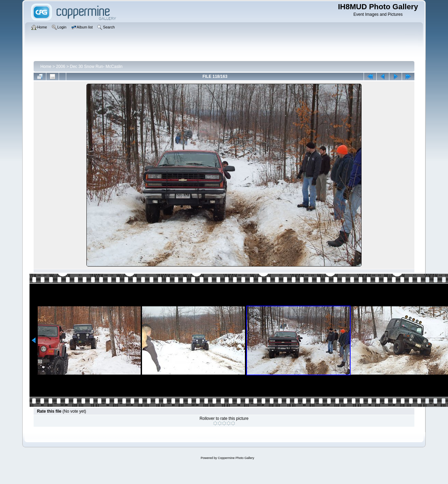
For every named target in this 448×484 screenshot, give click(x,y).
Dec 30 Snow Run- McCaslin (96, 67)
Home (46, 67)
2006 (61, 67)
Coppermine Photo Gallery (236, 458)
